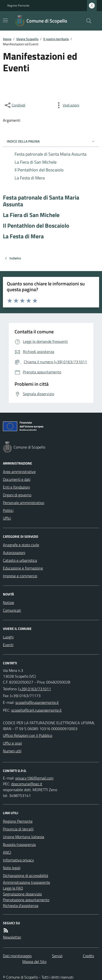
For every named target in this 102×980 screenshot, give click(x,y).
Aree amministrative (19, 472)
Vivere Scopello (27, 39)
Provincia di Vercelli (18, 829)
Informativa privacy (18, 860)
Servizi (57, 956)
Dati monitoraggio (17, 956)
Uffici (7, 518)
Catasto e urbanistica (20, 560)
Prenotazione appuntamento (26, 900)
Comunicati (12, 610)
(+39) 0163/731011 (35, 689)
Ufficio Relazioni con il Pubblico (28, 735)
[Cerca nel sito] (87, 21)
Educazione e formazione (23, 568)
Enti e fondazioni (16, 487)
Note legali (12, 868)
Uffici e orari (12, 743)
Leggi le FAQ (13, 888)
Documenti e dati (17, 479)
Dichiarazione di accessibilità (25, 876)
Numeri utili (12, 751)
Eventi (8, 645)
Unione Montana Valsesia (24, 837)
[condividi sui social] (15, 105)
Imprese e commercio (20, 576)
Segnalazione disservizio (22, 894)
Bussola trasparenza (19, 844)
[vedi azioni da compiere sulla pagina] (67, 105)
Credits (88, 956)
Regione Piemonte (18, 6)
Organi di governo (17, 495)
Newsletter (12, 937)
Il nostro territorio (56, 39)
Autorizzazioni (14, 553)
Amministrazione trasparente (26, 882)
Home (7, 39)
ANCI (7, 852)
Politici (8, 510)
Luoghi (8, 637)
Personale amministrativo (24, 503)
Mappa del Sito (34, 962)
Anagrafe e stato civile (21, 545)
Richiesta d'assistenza (21, 906)
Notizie (8, 602)
